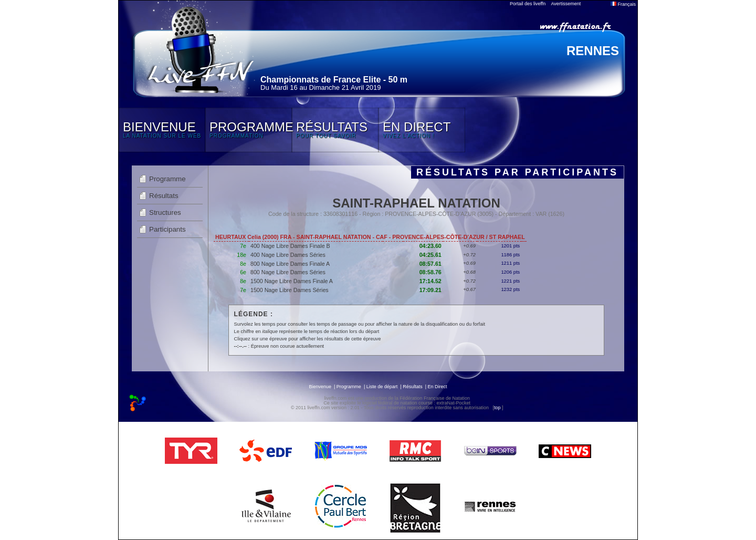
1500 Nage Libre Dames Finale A (292, 281)
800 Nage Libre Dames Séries (288, 272)
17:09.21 (430, 290)
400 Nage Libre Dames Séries (288, 255)
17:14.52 (430, 281)
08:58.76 (430, 272)
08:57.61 (430, 264)
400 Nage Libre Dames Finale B (290, 246)
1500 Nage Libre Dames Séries (290, 290)
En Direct (438, 387)
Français (623, 4)
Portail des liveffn (528, 4)
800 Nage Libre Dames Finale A (290, 264)
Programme (167, 179)
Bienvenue (320, 387)
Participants (167, 229)
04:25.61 (430, 255)
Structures (165, 212)
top (497, 408)
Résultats (164, 196)
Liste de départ (382, 387)
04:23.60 (430, 246)
